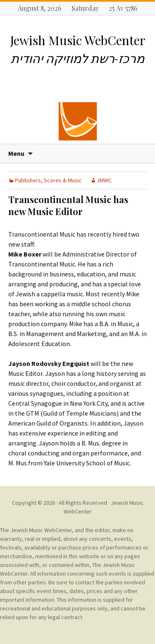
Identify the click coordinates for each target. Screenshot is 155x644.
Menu (16, 153)
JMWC (104, 180)
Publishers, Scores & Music (48, 180)
